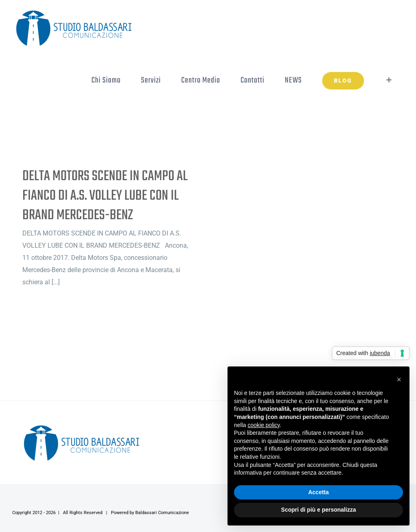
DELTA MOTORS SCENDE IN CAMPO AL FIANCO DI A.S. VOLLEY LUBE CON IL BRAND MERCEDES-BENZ (105, 196)
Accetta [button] (319, 492)
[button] (399, 379)
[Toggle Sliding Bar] (389, 80)
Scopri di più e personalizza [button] (318, 510)
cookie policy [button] (263, 425)
